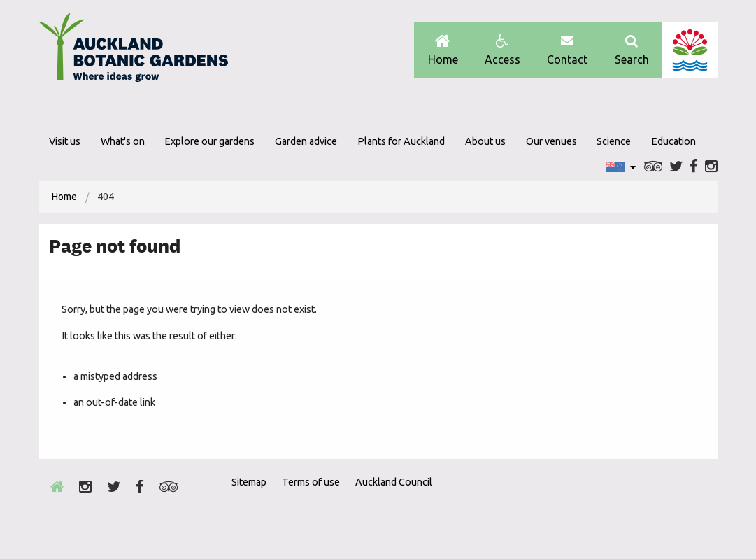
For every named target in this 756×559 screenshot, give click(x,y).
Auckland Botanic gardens (134, 51)
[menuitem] (64, 197)
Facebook (694, 167)
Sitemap (249, 482)
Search (632, 50)
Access (502, 50)
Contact (567, 50)
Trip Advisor (654, 167)
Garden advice (306, 141)
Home (443, 50)
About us (485, 141)
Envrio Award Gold (618, 507)
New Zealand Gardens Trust (690, 507)
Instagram (711, 167)
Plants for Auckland (401, 141)
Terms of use (311, 482)
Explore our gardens (209, 141)
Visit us (65, 141)
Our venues (551, 141)
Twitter (676, 167)
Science (614, 141)
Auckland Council (690, 50)
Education (673, 141)
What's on (123, 141)
